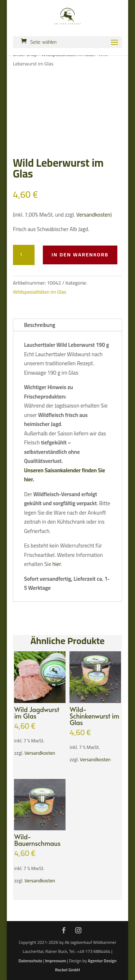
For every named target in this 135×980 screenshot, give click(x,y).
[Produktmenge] (24, 255)
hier (57, 564)
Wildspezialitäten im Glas (40, 292)
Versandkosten (93, 215)
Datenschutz (30, 961)
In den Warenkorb (80, 255)
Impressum (55, 961)
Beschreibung (40, 325)
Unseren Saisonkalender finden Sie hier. (65, 475)
